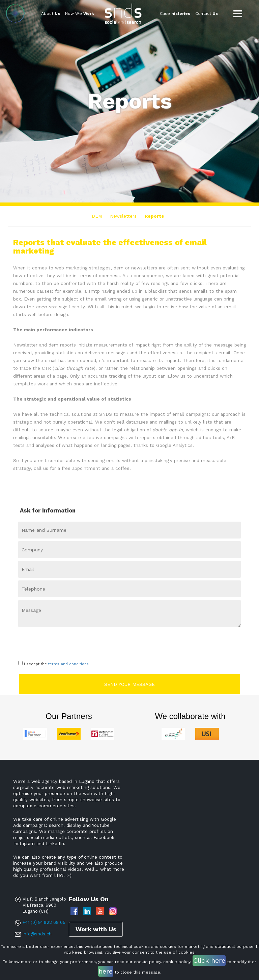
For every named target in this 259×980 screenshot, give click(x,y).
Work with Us (96, 929)
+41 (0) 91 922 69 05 (44, 922)
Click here (209, 960)
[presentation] (58, 642)
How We (80, 14)
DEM (97, 216)
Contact (207, 14)
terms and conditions (68, 664)
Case (175, 14)
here (106, 971)
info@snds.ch (37, 934)
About (51, 14)
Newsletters (123, 216)
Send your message (129, 684)
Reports (154, 216)
